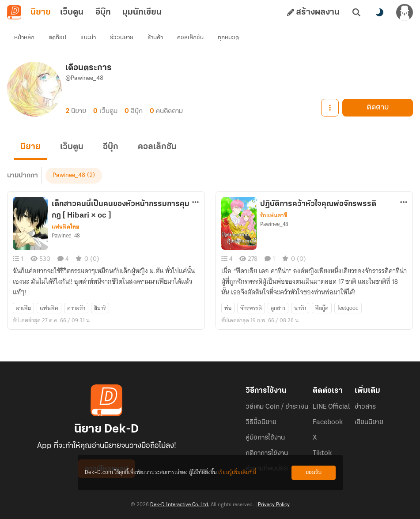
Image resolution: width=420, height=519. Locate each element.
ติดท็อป (57, 38)
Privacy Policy (274, 505)
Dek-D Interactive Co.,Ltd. (180, 505)
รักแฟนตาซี (274, 215)
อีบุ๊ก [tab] (103, 12)
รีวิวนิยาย (122, 38)
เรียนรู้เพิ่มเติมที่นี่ (237, 472)
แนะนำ (88, 38)
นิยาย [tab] (41, 12)
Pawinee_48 (69, 175)
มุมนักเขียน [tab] (142, 12)
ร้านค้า (155, 38)
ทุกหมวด (228, 38)
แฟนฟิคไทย (65, 227)
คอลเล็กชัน (190, 38)
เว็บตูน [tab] (72, 12)
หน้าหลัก (24, 38)
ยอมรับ (314, 472)
